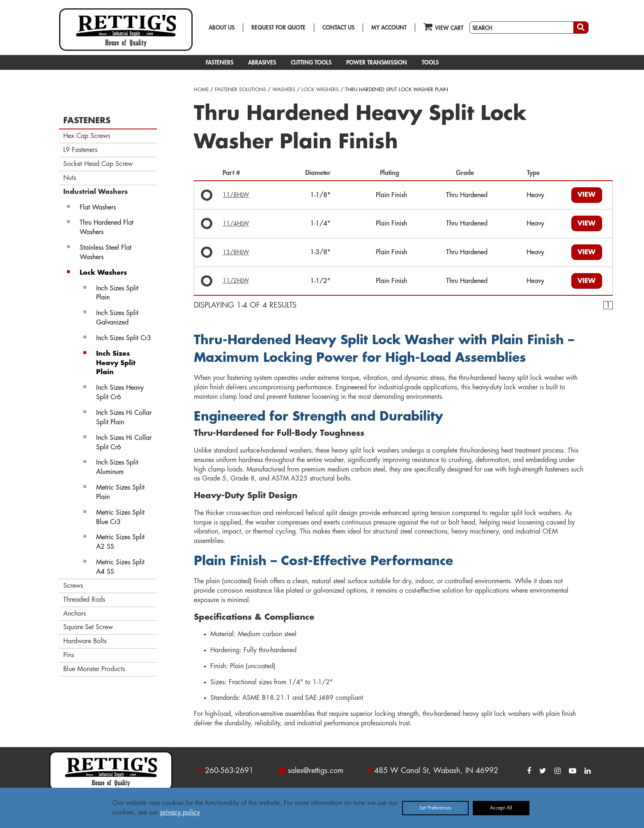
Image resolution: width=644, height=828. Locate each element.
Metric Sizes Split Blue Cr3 (120, 517)
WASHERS (284, 90)
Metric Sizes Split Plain (120, 492)
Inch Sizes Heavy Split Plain (116, 363)
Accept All (501, 808)
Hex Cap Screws (87, 136)
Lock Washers (103, 273)
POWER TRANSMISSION (377, 62)
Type (535, 173)
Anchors (75, 614)
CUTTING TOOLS (311, 62)
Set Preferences (435, 808)
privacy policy (180, 812)
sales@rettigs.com (316, 770)
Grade (467, 173)
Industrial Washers (95, 192)
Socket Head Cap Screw (98, 164)
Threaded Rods (84, 600)
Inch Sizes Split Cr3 (124, 338)
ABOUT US (222, 28)
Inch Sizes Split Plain (117, 293)
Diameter (320, 173)
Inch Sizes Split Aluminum (117, 467)
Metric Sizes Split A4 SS (120, 567)
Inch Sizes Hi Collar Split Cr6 (124, 443)
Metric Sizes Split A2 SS (120, 542)
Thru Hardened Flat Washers (107, 227)
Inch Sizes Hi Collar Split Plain (124, 417)
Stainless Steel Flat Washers (106, 252)
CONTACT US (338, 28)
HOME (201, 90)
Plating (392, 173)
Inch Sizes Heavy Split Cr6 (120, 392)
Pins (69, 655)
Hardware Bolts (85, 641)
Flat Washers (98, 207)
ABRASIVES (262, 62)
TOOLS (430, 62)
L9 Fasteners (80, 150)
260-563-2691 (229, 770)
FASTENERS (220, 62)
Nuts (70, 178)
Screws (73, 586)
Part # (233, 173)
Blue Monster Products (94, 669)
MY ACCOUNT (389, 28)
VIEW (586, 195)
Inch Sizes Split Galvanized (117, 318)
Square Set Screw (88, 627)
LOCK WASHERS (320, 90)
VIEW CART (443, 26)
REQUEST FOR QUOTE (278, 28)
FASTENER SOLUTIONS (240, 90)
